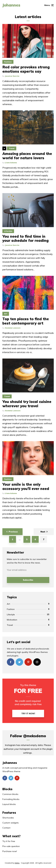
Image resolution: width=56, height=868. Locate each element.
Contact (6, 828)
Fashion (8, 62)
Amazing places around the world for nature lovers (27, 156)
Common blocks (10, 794)
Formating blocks (11, 799)
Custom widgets (11, 823)
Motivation (12, 620)
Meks (17, 863)
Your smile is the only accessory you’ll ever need (26, 487)
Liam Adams (11, 163)
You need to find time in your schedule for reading (26, 239)
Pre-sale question (11, 846)
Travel (12, 148)
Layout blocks (9, 804)
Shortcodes (8, 818)
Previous (13, 532)
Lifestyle (8, 231)
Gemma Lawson (13, 328)
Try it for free (9, 841)
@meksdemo (35, 736)
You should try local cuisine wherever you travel (27, 404)
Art (6, 314)
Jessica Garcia (12, 76)
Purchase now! (10, 851)
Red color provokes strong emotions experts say (26, 69)
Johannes (11, 5)
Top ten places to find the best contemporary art (26, 321)
